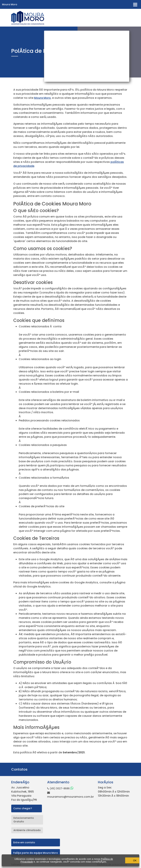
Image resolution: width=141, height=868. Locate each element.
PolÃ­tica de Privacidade (27, 860)
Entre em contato (24, 842)
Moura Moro (10, 4)
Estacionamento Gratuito (24, 820)
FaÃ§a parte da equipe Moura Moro (36, 853)
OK (121, 860)
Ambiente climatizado (27, 830)
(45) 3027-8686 (60, 788)
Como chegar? (23, 808)
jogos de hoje (28, 695)
